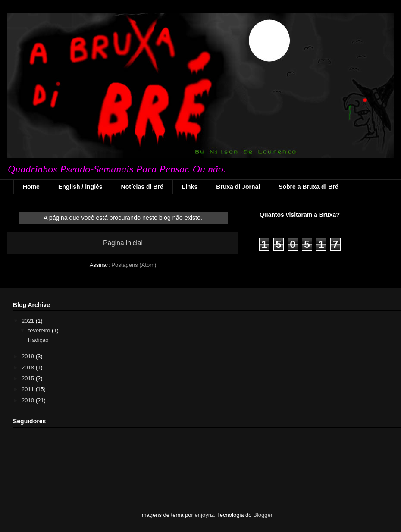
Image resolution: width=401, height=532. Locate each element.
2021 (29, 321)
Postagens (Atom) (134, 265)
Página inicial (123, 243)
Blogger (263, 515)
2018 (29, 368)
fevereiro (40, 330)
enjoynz (205, 515)
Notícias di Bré (142, 187)
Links (190, 187)
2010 (29, 400)
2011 (29, 389)
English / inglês (80, 187)
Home (31, 187)
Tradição (38, 340)
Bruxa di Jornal (238, 187)
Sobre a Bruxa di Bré (309, 187)
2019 (29, 356)
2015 (29, 378)
